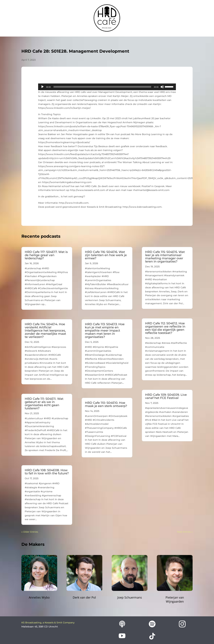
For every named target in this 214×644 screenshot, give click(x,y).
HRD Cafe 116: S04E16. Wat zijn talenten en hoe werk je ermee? (106, 255)
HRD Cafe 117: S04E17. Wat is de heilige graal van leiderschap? (46, 255)
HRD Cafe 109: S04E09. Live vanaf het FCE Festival (166, 396)
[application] (107, 87)
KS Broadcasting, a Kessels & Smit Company (48, 623)
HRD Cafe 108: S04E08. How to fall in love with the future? (47, 472)
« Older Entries (30, 532)
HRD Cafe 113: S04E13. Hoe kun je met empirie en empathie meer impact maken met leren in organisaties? (105, 331)
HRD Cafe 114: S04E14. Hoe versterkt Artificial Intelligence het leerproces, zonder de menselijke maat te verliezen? (45, 331)
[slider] (102, 87)
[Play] (42, 87)
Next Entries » (185, 532)
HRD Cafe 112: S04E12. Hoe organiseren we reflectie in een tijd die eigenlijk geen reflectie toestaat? (165, 328)
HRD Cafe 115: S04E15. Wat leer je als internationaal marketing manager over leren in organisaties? (165, 257)
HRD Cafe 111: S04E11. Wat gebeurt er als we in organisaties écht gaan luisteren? (44, 404)
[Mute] (162, 87)
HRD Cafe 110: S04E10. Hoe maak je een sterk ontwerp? (106, 404)
